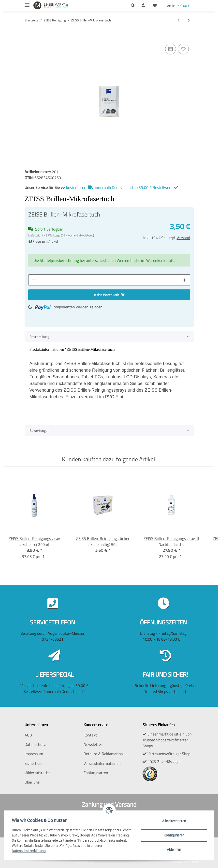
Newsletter (93, 744)
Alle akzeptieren (174, 821)
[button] (134, 5)
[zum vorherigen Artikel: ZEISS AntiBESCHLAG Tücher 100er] (179, 20)
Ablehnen (174, 850)
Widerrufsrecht (37, 773)
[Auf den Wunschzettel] (183, 49)
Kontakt (90, 735)
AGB (28, 735)
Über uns (32, 782)
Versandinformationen (102, 763)
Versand (183, 238)
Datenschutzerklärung (29, 851)
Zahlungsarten (96, 773)
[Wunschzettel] (155, 5)
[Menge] (109, 280)
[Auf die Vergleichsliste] (171, 49)
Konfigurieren (174, 835)
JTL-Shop (193, 862)
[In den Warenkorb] (29, 35)
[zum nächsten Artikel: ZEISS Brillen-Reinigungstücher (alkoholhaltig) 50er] (189, 20)
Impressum (34, 754)
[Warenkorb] (177, 6)
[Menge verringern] (34, 280)
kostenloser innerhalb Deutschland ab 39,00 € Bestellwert (123, 187)
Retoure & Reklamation (103, 754)
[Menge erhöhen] (184, 280)
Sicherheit (33, 763)
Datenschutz (35, 744)
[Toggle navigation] (27, 3)
